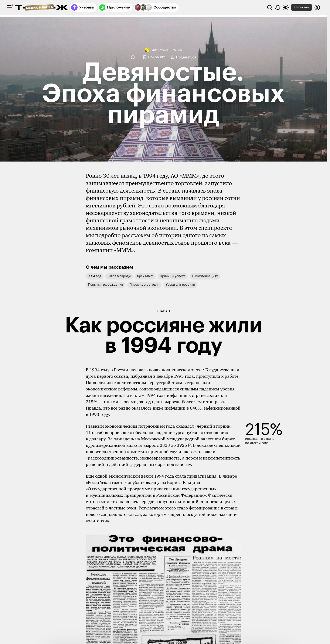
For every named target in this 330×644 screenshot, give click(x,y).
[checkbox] (10, 7)
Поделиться (186, 57)
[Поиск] (270, 7)
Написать (302, 7)
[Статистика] (156, 50)
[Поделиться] (173, 57)
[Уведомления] (278, 7)
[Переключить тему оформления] (286, 7)
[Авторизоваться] (317, 7)
